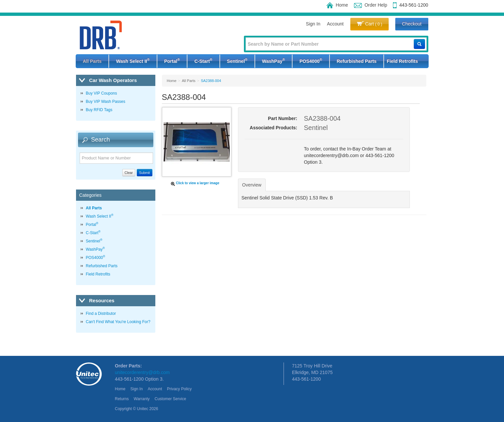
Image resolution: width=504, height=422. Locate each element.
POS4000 (311, 61)
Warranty (142, 399)
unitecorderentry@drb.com (142, 372)
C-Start (203, 61)
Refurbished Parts (357, 61)
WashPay (273, 61)
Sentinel (237, 61)
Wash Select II (133, 61)
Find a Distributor (101, 314)
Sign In (313, 24)
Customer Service (170, 399)
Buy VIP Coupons (102, 93)
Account (335, 24)
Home (337, 5)
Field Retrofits (402, 61)
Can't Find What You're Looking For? (118, 322)
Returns (122, 399)
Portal (172, 61)
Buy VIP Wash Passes (106, 102)
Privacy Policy (179, 389)
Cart (370, 24)
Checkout (412, 24)
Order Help (370, 5)
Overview (252, 185)
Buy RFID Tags (99, 110)
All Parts (92, 61)
